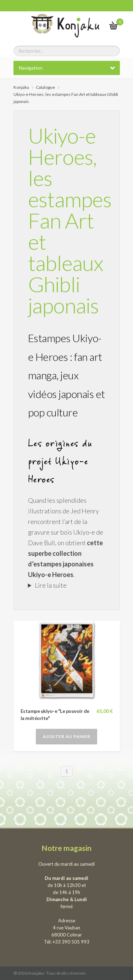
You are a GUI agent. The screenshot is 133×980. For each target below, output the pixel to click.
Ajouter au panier (67, 736)
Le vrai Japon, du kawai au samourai (96, 25)
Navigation (31, 68)
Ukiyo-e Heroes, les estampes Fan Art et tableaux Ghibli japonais (70, 220)
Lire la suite (51, 585)
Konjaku (21, 87)
